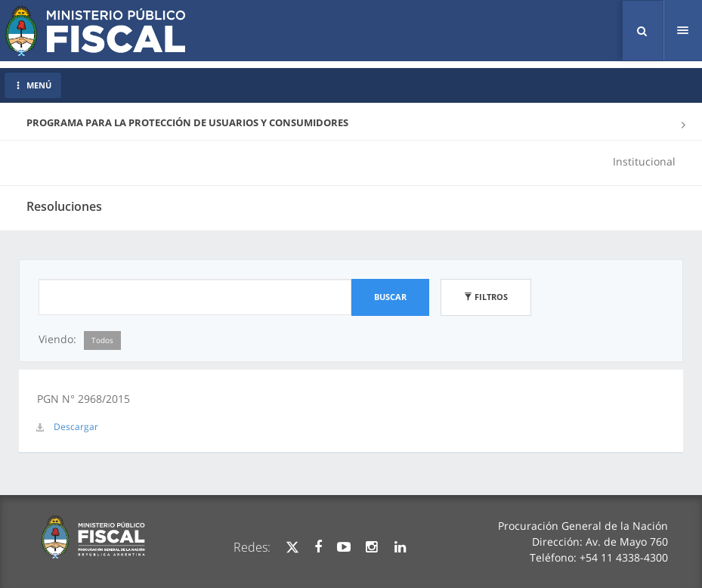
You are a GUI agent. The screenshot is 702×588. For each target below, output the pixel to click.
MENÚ (33, 85)
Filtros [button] (486, 297)
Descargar (76, 427)
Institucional (644, 161)
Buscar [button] (390, 297)
